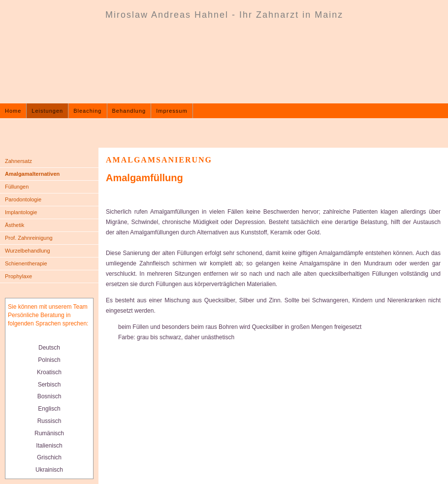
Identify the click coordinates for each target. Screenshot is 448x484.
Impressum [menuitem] (172, 111)
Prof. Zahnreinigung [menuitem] (29, 238)
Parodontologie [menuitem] (23, 199)
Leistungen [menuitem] (47, 111)
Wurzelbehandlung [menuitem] (28, 251)
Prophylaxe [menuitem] (18, 276)
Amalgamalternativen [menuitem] (32, 174)
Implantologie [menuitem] (21, 212)
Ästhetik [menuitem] (15, 225)
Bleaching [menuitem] (87, 111)
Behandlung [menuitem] (129, 111)
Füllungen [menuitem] (17, 187)
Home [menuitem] (13, 111)
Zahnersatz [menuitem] (18, 161)
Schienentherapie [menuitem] (26, 263)
